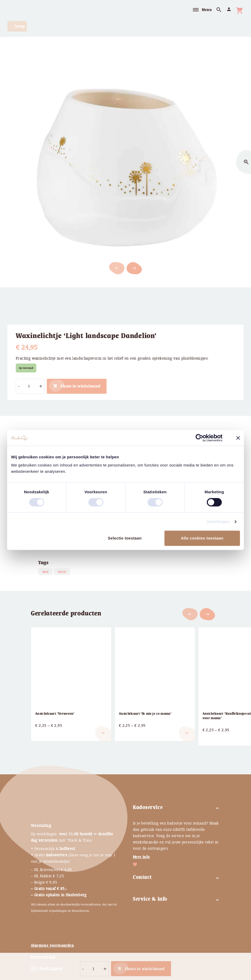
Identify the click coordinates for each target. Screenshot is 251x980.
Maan (45, 572)
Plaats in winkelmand (80, 386)
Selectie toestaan (125, 538)
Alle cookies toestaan (202, 538)
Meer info (141, 857)
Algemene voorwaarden (52, 945)
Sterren (62, 572)
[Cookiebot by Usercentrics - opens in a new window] (204, 438)
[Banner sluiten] (238, 438)
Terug (17, 26)
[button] (134, 268)
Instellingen (218, 522)
